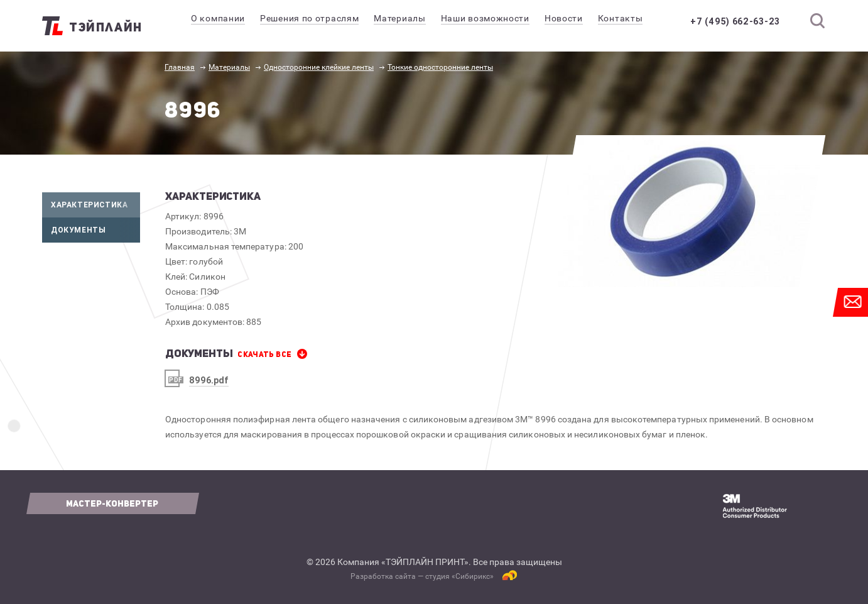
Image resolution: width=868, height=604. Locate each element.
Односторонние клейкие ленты (319, 67)
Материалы (229, 67)
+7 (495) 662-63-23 (735, 21)
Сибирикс (473, 576)
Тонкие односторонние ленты (440, 67)
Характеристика (95, 205)
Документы (95, 230)
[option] (687, 211)
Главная (180, 67)
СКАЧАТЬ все (264, 354)
